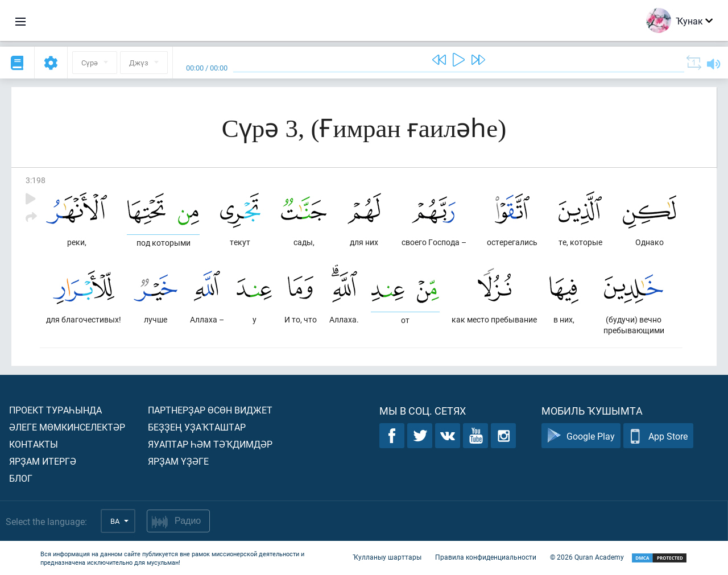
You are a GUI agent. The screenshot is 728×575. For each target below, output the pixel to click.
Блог (21, 478)
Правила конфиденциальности (486, 557)
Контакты (34, 444)
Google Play (581, 436)
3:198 (36, 180)
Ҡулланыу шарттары (387, 557)
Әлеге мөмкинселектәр (67, 427)
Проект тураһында (55, 410)
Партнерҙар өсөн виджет (210, 410)
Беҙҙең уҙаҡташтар (197, 427)
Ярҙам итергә (43, 461)
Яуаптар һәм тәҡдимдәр (210, 444)
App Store (658, 436)
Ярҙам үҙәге (178, 461)
